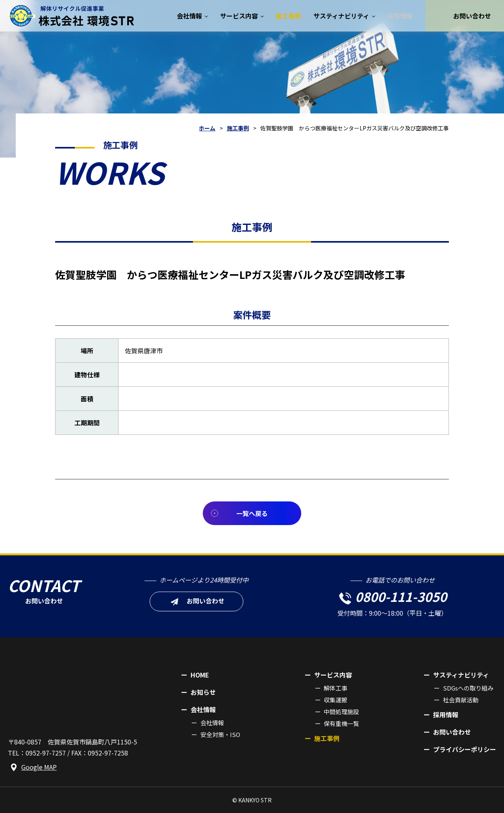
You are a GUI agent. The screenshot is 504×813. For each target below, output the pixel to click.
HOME (200, 675)
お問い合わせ (452, 732)
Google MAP (39, 767)
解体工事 (335, 688)
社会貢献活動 (461, 700)
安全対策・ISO (220, 734)
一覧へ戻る (252, 513)
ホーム (207, 128)
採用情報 (446, 715)
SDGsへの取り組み (468, 688)
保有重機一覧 (341, 723)
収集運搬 (335, 700)
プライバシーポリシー (465, 749)
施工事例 (238, 128)
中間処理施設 (341, 712)
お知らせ (203, 692)
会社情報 (212, 723)
